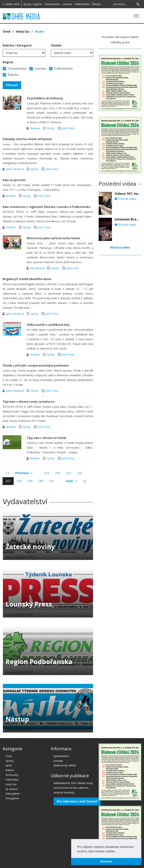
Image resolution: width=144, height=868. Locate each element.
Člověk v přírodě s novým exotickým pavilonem (36, 365)
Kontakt (58, 761)
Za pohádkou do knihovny (45, 98)
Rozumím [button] (106, 861)
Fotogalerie (12, 798)
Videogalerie (13, 794)
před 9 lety (68, 128)
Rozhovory (12, 775)
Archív (40, 32)
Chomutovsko (52, 4)
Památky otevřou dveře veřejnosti (27, 139)
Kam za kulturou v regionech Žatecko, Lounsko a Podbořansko (47, 207)
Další (72, 481)
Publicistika (12, 780)
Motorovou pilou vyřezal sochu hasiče (53, 238)
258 (19, 481)
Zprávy (51, 128)
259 (30, 481)
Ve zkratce (12, 789)
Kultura (10, 770)
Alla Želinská (38, 268)
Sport (9, 765)
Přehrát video (126, 199)
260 (41, 481)
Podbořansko (82, 4)
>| (84, 481)
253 (47, 473)
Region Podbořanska (39, 662)
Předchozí (24, 473)
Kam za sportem (14, 180)
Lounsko (67, 4)
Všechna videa (120, 247)
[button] (116, 852)
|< (7, 473)
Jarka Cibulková (15, 169)
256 (79, 473)
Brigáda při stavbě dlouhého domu (27, 279)
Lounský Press (29, 604)
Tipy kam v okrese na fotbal (46, 438)
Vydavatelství (61, 756)
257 (8, 481)
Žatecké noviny (30, 547)
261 (52, 481)
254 (58, 473)
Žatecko (96, 4)
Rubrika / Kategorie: (17, 45)
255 (69, 473)
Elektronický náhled (65, 765)
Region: (8, 62)
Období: (56, 45)
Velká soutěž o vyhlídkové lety (48, 325)
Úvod (6, 32)
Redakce (35, 128)
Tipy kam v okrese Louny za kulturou (29, 402)
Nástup (17, 719)
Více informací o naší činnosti (77, 801)
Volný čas (23, 32)
